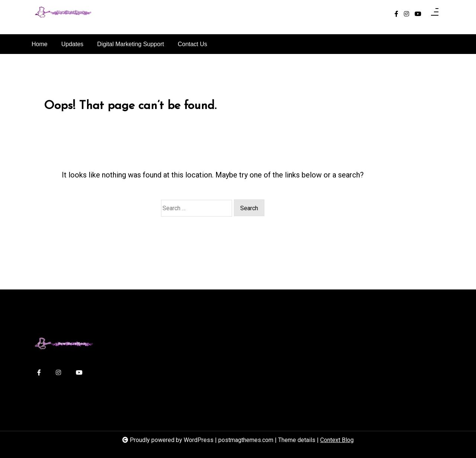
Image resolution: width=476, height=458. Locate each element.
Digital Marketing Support (131, 44)
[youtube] (418, 14)
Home (40, 44)
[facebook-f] (396, 14)
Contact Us (192, 44)
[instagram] (406, 14)
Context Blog (337, 440)
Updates (73, 44)
